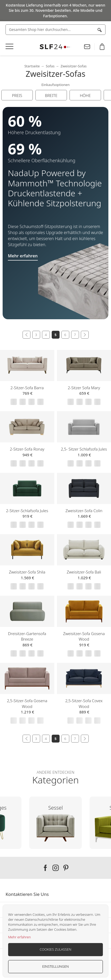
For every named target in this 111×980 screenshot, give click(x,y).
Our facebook (45, 868)
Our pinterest (66, 868)
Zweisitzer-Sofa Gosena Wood (84, 636)
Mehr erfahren (19, 937)
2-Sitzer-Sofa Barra (27, 388)
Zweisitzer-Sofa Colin (84, 511)
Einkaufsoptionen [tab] (56, 85)
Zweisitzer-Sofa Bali (84, 572)
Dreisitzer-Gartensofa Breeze (27, 636)
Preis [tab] (17, 95)
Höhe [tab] (85, 95)
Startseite (32, 66)
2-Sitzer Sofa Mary (84, 388)
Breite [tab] (51, 95)
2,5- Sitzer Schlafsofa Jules (84, 449)
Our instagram (56, 868)
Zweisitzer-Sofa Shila (27, 572)
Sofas (50, 66)
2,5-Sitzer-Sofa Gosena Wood (27, 703)
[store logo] (55, 47)
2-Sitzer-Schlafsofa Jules (27, 511)
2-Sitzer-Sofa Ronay (27, 449)
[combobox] (55, 30)
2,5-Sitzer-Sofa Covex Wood (84, 703)
